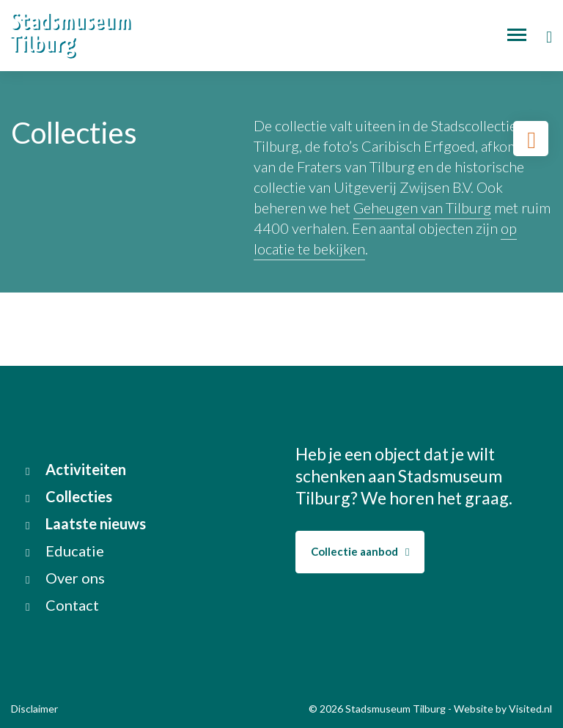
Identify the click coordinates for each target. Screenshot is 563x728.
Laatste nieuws (86, 523)
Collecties (69, 496)
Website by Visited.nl (503, 709)
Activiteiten (76, 469)
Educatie (65, 551)
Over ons (65, 578)
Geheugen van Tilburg (422, 207)
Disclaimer (34, 709)
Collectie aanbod (360, 551)
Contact (62, 605)
